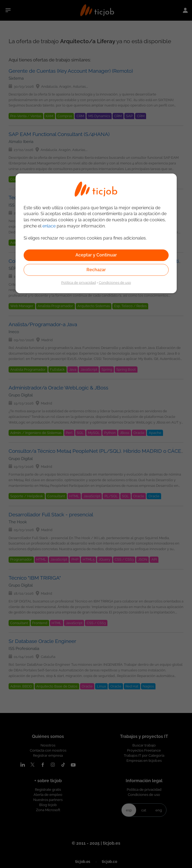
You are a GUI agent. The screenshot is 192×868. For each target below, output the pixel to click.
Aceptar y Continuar (96, 255)
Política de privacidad (79, 282)
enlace (49, 226)
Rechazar (96, 270)
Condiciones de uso (115, 282)
